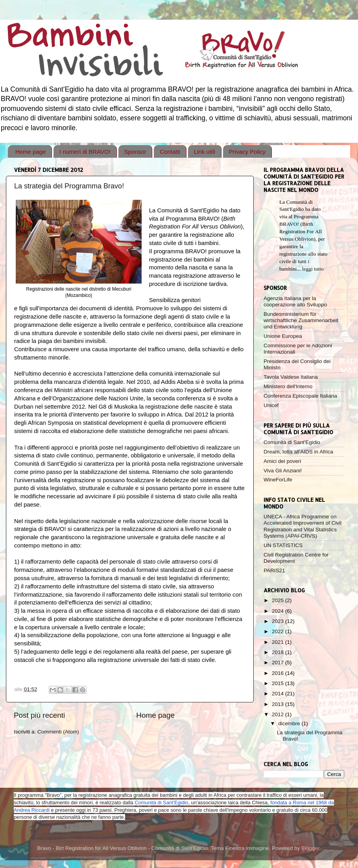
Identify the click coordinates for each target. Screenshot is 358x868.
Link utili (205, 152)
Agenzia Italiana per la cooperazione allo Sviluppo (295, 301)
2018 (279, 652)
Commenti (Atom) (58, 732)
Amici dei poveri (282, 461)
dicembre (290, 723)
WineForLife (278, 480)
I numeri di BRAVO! (85, 152)
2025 (279, 600)
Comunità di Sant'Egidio (292, 442)
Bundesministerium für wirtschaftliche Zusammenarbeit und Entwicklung (301, 320)
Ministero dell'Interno (288, 386)
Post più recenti (39, 715)
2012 (279, 714)
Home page (31, 152)
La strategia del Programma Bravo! (69, 186)
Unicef (271, 405)
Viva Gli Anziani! (283, 471)
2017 (279, 663)
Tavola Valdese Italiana (291, 377)
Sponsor (135, 152)
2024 (279, 611)
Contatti (170, 152)
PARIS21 (274, 570)
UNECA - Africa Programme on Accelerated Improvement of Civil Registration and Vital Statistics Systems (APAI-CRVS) (303, 526)
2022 (279, 631)
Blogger (310, 848)
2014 (279, 694)
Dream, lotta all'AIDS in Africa (298, 452)
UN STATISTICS (283, 545)
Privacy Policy (247, 152)
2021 (279, 642)
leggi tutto (313, 269)
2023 (279, 621)
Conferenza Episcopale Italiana (300, 396)
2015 (279, 683)
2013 (279, 704)
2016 (279, 673)
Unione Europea (283, 336)
